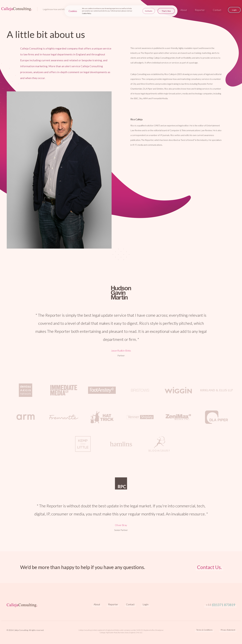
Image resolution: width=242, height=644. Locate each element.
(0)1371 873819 (220, 605)
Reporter (200, 10)
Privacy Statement (228, 630)
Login (146, 604)
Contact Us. (209, 567)
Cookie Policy (87, 13)
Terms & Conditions (204, 630)
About (184, 10)
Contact (217, 10)
